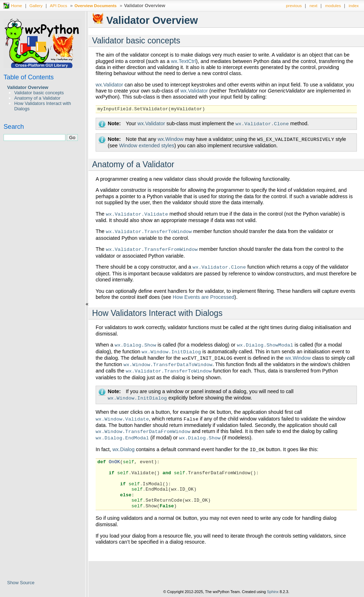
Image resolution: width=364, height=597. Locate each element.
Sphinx (273, 592)
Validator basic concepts (39, 93)
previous (294, 6)
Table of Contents (29, 77)
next (314, 6)
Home (17, 6)
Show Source (21, 583)
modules (333, 6)
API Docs (58, 6)
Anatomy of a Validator (37, 98)
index (354, 6)
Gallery (36, 6)
